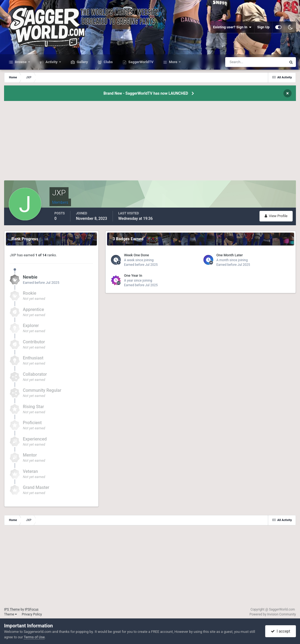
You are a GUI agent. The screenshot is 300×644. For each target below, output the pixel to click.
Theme (10, 614)
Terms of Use (34, 637)
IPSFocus (32, 609)
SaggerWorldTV (141, 62)
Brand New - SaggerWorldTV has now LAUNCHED (146, 93)
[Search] (239, 62)
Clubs (108, 62)
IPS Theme (12, 609)
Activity (52, 62)
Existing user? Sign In (232, 27)
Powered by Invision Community (273, 614)
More (173, 62)
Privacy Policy (32, 614)
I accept (280, 631)
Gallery (82, 62)
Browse (21, 62)
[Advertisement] (150, 142)
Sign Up (263, 27)
